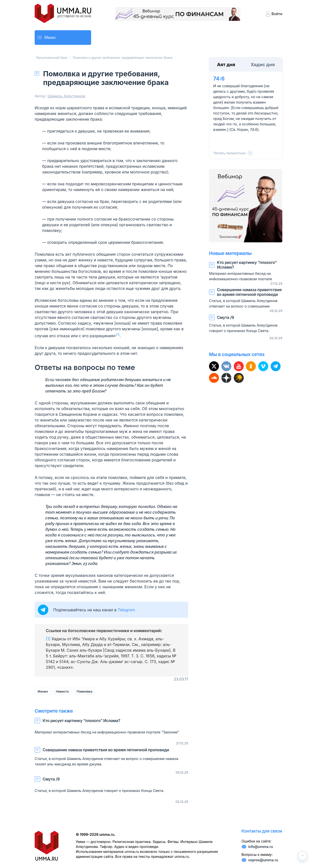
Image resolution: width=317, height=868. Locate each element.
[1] (48, 639)
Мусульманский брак (52, 58)
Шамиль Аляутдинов (66, 96)
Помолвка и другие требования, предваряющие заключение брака (123, 58)
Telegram (126, 610)
